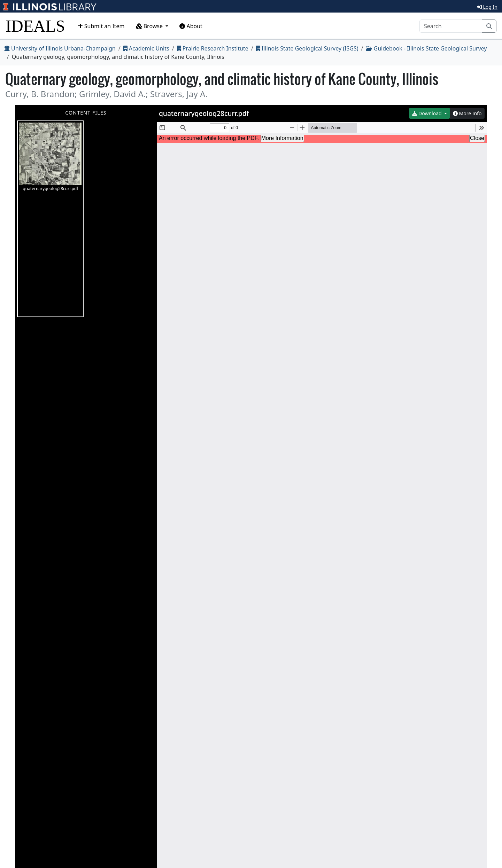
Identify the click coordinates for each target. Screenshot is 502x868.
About (191, 26)
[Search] (451, 26)
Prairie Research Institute (213, 48)
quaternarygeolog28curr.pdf (50, 157)
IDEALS (35, 26)
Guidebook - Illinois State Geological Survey (426, 48)
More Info (467, 113)
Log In (487, 7)
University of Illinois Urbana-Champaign (60, 48)
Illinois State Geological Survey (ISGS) (307, 48)
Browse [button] (150, 26)
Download (427, 113)
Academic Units (146, 48)
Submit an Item (101, 26)
